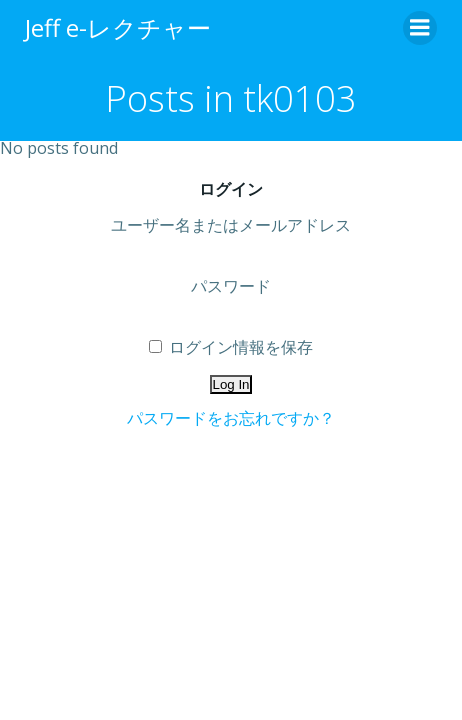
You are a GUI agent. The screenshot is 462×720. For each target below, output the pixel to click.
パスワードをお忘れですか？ (231, 418)
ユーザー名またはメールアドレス (231, 225)
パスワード (231, 286)
